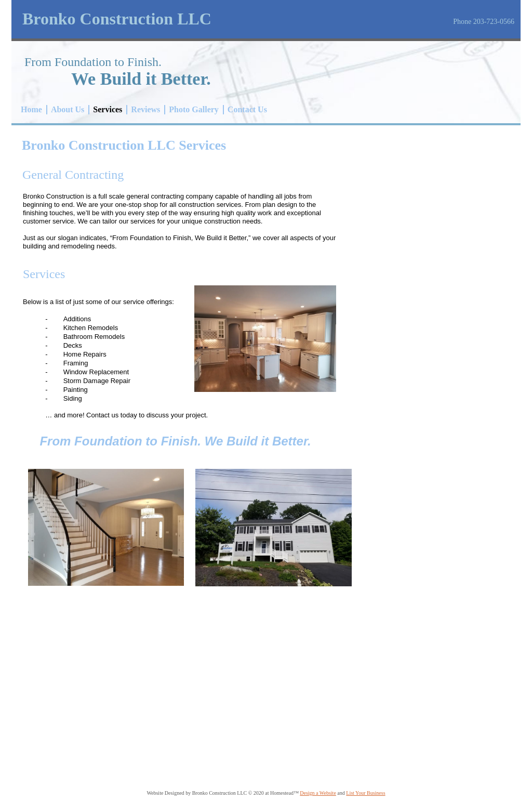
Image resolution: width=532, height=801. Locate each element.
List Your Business (365, 793)
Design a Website (318, 793)
